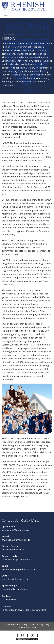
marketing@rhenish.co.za (15, 589)
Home (4, 34)
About (13, 34)
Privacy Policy (43, 625)
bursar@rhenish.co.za (13, 550)
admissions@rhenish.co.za (16, 530)
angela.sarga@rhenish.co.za (16, 540)
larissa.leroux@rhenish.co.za (16, 559)
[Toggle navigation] (6, 14)
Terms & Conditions (27, 628)
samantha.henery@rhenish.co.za (18, 569)
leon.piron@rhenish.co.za (15, 579)
